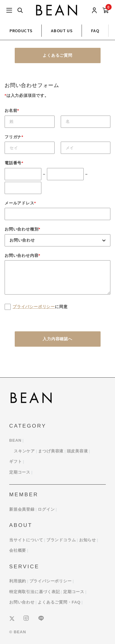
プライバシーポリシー (34, 307)
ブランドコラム (61, 540)
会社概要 (18, 550)
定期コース (20, 472)
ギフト (15, 461)
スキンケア (24, 451)
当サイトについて (26, 540)
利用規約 (18, 581)
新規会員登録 (22, 509)
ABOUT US (62, 30)
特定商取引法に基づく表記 (35, 592)
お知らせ (88, 540)
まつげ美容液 (51, 451)
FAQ (95, 30)
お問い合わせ (22, 602)
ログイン (46, 509)
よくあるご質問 (57, 55)
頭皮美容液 (77, 451)
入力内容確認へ (57, 339)
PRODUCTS (21, 30)
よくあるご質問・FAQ (59, 602)
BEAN (15, 440)
